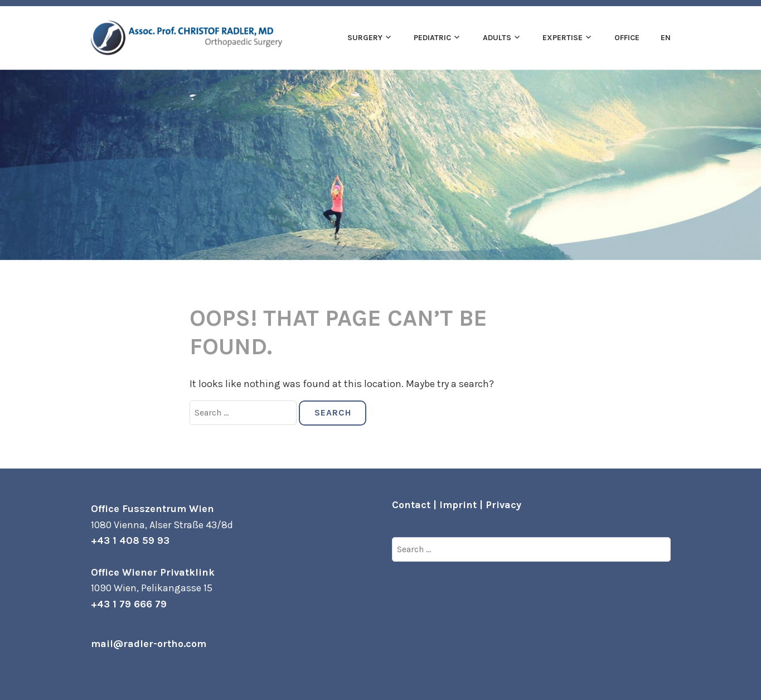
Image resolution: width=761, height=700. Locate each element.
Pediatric (432, 38)
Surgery (365, 38)
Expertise (563, 38)
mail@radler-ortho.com (149, 644)
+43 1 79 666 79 (129, 604)
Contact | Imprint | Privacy (457, 505)
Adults (497, 38)
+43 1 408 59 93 (130, 540)
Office (627, 38)
